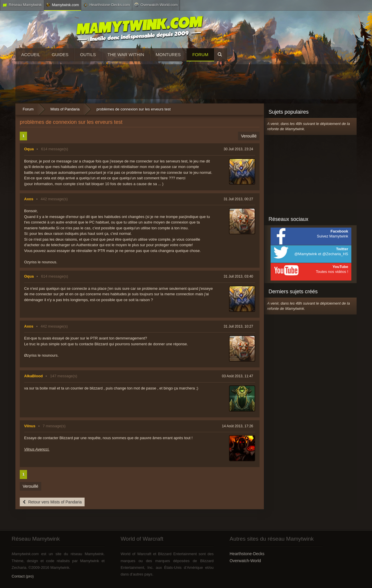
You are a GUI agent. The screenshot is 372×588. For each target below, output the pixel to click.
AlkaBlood (33, 376)
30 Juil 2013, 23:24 (238, 149)
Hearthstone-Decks (247, 554)
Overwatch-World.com (156, 5)
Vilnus (30, 426)
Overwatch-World (245, 561)
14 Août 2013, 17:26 (238, 426)
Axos (29, 199)
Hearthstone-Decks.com (107, 5)
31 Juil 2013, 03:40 (238, 276)
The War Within (126, 54)
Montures (168, 54)
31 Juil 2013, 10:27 (238, 326)
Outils (88, 54)
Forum (200, 54)
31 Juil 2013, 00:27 (238, 199)
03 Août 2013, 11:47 (238, 376)
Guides (60, 54)
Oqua (29, 149)
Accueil (31, 54)
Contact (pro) (23, 576)
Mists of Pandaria (65, 109)
